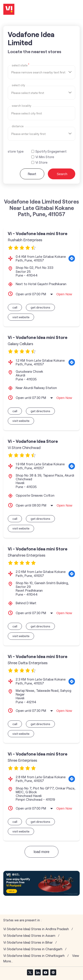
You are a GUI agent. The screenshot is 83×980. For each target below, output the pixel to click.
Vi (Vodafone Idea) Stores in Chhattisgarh (34, 956)
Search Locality (21, 106)
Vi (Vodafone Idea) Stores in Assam (29, 936)
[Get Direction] (72, 258)
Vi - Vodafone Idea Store (33, 441)
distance (18, 126)
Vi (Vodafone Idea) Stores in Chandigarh (33, 949)
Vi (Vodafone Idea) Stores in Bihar (28, 942)
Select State (20, 65)
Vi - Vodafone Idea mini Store (38, 233)
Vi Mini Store (45, 157)
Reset (32, 174)
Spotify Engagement (51, 151)
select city (18, 85)
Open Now (64, 294)
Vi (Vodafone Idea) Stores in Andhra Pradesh (36, 929)
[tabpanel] (41, 883)
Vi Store (41, 162)
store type (16, 151)
